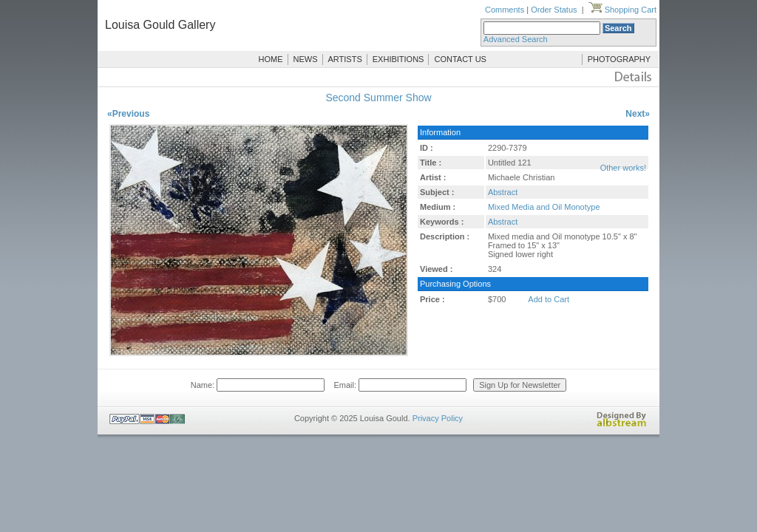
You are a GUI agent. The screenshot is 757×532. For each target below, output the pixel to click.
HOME (271, 59)
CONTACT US (460, 59)
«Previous (128, 114)
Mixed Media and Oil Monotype (544, 207)
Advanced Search (516, 39)
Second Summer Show (378, 98)
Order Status (554, 10)
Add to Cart (549, 299)
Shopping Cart (622, 10)
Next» (638, 114)
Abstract (503, 192)
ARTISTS (345, 59)
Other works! (623, 168)
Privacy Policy (438, 418)
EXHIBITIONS (398, 59)
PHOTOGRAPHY (619, 59)
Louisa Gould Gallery (160, 25)
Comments (505, 10)
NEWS (306, 59)
